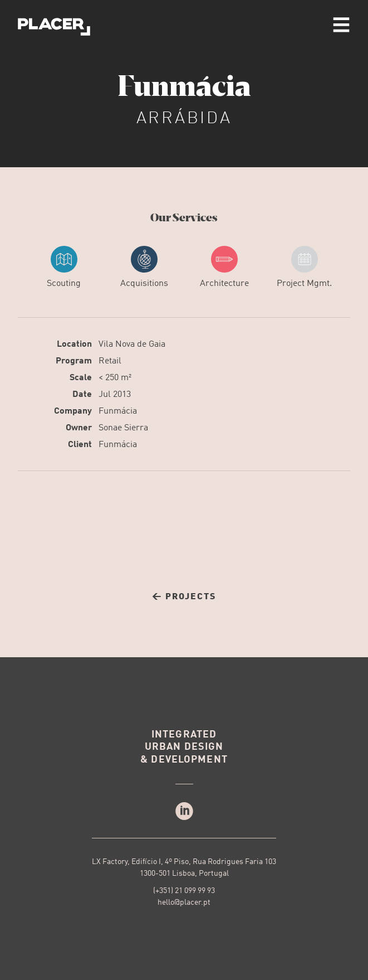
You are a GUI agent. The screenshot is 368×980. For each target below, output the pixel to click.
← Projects (184, 597)
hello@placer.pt (184, 903)
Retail (110, 361)
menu (341, 25)
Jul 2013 (115, 395)
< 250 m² (115, 378)
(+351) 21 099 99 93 (184, 891)
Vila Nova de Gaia (132, 345)
